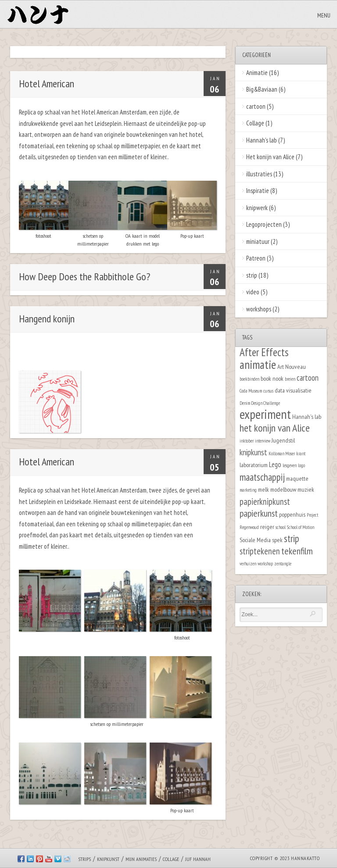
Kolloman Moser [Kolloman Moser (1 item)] (282, 454)
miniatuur (258, 241)
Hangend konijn (47, 319)
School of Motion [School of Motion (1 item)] (301, 527)
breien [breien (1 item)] (290, 379)
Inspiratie (258, 191)
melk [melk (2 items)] (264, 489)
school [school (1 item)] (281, 527)
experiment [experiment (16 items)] (265, 414)
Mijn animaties (141, 859)
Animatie (257, 73)
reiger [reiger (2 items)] (267, 527)
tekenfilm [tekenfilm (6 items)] (297, 551)
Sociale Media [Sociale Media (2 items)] (255, 540)
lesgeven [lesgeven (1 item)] (290, 465)
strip (252, 275)
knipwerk (257, 208)
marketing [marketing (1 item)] (248, 490)
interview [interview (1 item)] (263, 441)
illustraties (259, 174)
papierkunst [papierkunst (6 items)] (259, 513)
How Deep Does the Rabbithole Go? (84, 277)
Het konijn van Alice (270, 157)
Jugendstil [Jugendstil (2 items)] (283, 440)
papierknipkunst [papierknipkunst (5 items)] (265, 502)
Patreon (256, 258)
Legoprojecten (264, 224)
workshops (259, 309)
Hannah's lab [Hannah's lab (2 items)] (307, 416)
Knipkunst (108, 859)
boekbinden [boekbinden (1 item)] (249, 379)
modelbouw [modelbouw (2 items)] (283, 489)
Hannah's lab (262, 140)
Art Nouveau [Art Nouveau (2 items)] (292, 366)
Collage (255, 123)
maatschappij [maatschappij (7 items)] (262, 477)
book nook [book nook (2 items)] (272, 378)
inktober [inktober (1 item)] (247, 441)
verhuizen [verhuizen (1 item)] (248, 564)
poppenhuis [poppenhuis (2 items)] (292, 514)
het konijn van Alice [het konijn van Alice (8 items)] (275, 428)
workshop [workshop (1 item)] (265, 564)
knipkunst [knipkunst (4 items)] (253, 452)
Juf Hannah (198, 859)
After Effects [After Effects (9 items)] (264, 352)
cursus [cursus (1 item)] (268, 391)
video (253, 292)
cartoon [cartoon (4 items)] (308, 378)
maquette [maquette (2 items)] (297, 478)
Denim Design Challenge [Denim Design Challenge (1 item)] (260, 403)
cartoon (256, 106)
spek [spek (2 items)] (277, 540)
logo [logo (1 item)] (301, 465)
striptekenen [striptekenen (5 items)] (260, 551)
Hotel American (47, 84)
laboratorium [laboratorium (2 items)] (254, 465)
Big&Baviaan (262, 89)
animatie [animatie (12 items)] (258, 364)
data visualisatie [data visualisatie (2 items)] (293, 390)
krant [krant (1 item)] (301, 454)
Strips (84, 859)
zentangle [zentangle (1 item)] (283, 564)
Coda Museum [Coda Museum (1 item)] (251, 391)
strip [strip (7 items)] (292, 538)
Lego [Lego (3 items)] (275, 464)
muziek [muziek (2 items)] (306, 489)
